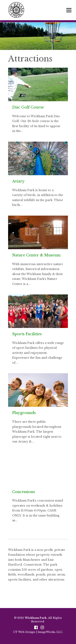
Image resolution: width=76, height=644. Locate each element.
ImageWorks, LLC (50, 632)
